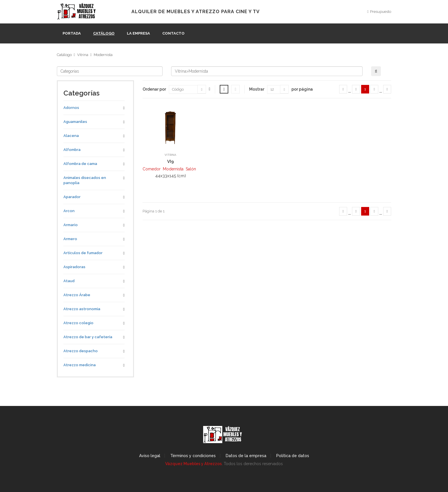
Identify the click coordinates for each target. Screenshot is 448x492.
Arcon (69, 211)
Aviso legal (150, 456)
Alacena (71, 136)
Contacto (173, 33)
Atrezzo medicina (80, 365)
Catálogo (104, 33)
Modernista (103, 55)
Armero (70, 239)
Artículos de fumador (83, 253)
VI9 (170, 162)
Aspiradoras (74, 267)
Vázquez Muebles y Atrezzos (193, 464)
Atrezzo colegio (78, 323)
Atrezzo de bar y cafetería (88, 337)
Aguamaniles (75, 122)
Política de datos (293, 456)
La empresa (138, 33)
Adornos (71, 108)
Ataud (69, 281)
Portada (72, 33)
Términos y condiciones (193, 456)
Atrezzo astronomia (82, 309)
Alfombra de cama (80, 164)
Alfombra (72, 150)
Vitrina (83, 55)
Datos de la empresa (246, 456)
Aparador (72, 197)
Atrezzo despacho (81, 351)
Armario (71, 225)
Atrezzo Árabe (77, 295)
